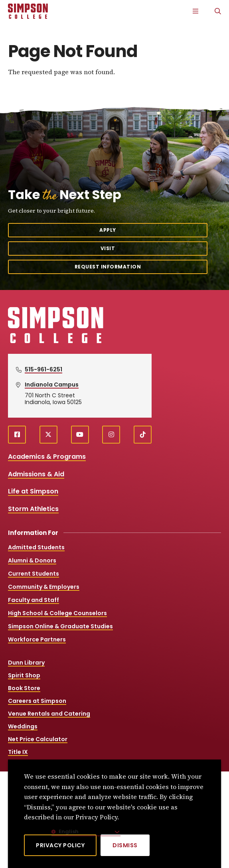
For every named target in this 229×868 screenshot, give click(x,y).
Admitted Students (36, 547)
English (68, 832)
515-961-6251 (43, 369)
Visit (108, 248)
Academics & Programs (47, 457)
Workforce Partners (37, 639)
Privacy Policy (60, 845)
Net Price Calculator (38, 739)
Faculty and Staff (34, 600)
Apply (108, 230)
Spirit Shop (24, 675)
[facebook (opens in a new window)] (17, 435)
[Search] (218, 11)
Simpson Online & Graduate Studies (60, 626)
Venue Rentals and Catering (49, 714)
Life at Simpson (33, 491)
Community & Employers (44, 587)
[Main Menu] (195, 11)
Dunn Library (26, 663)
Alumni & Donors (32, 560)
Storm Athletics (33, 509)
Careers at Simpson (37, 701)
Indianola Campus (52, 385)
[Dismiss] (125, 845)
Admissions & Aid (36, 474)
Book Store (24, 688)
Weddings (23, 726)
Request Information (108, 267)
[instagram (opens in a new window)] (111, 435)
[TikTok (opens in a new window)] (143, 435)
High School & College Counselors (57, 613)
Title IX (18, 752)
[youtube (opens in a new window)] (80, 435)
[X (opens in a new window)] (48, 435)
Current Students (34, 574)
